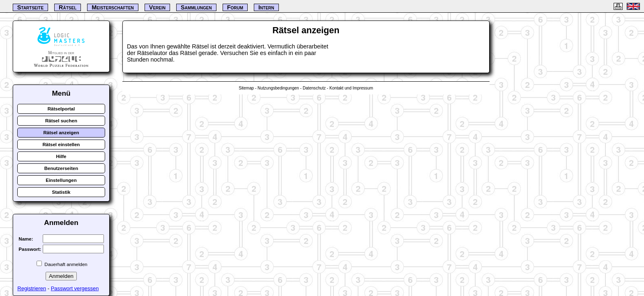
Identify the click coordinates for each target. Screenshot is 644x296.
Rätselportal (61, 109)
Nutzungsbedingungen (278, 88)
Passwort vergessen (75, 288)
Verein (157, 7)
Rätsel (68, 7)
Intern (266, 7)
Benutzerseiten (61, 168)
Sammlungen (196, 7)
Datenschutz (314, 88)
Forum (235, 7)
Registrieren (32, 288)
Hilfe (61, 156)
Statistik (61, 192)
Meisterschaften (113, 7)
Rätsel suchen (61, 121)
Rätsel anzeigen (61, 133)
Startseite (30, 7)
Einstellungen (61, 180)
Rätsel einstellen (61, 145)
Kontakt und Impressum (351, 88)
